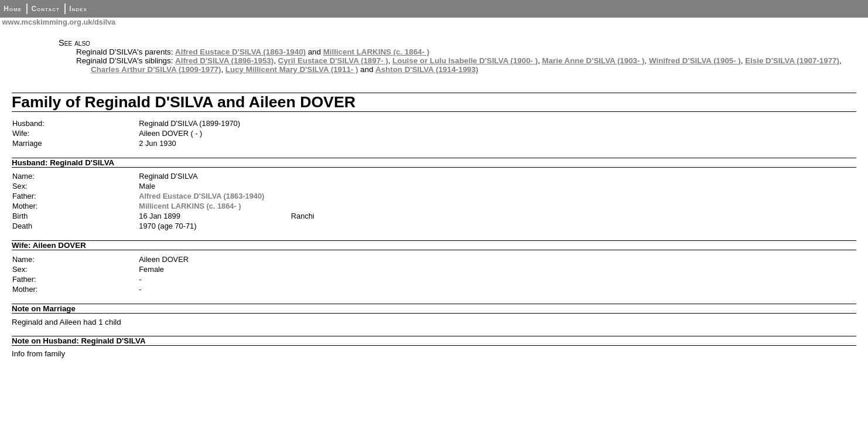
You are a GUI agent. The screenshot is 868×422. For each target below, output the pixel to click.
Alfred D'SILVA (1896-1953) (224, 61)
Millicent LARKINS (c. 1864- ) (376, 52)
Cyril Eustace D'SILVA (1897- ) (333, 61)
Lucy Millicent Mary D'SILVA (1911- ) (292, 69)
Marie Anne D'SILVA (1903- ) (594, 61)
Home (13, 9)
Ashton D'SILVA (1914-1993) (427, 69)
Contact (45, 9)
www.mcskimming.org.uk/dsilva (58, 22)
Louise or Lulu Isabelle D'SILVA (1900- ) (465, 61)
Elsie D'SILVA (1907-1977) (792, 61)
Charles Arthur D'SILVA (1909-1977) (156, 69)
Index (78, 9)
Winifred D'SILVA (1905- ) (695, 61)
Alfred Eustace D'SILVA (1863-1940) (240, 52)
